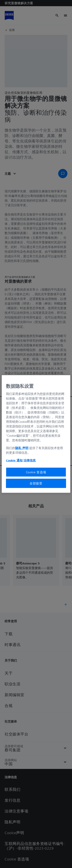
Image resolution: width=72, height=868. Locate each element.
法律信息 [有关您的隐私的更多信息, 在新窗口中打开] (30, 460)
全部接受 (36, 483)
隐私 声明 (22, 448)
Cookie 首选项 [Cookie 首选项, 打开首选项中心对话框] (36, 472)
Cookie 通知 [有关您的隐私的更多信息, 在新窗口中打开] (14, 460)
